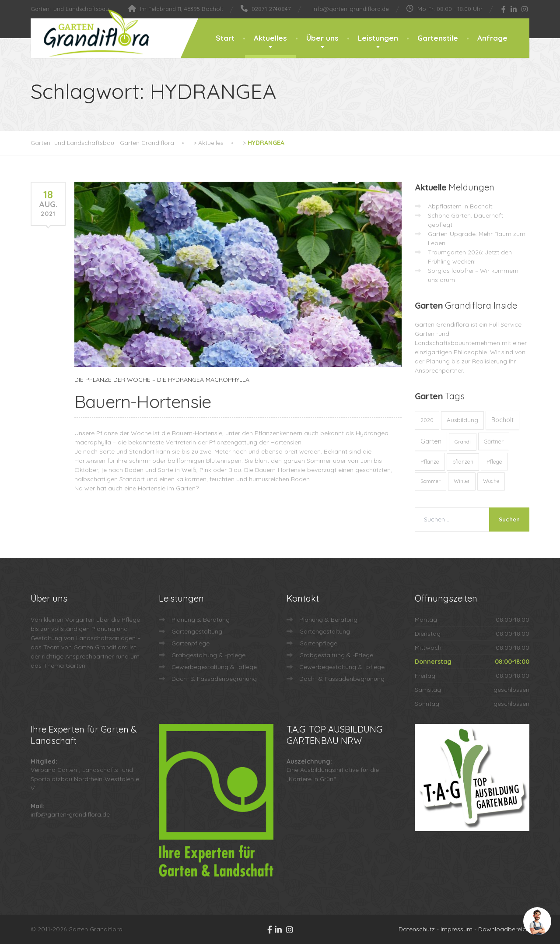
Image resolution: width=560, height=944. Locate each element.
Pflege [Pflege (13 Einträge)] (494, 461)
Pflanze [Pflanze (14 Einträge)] (430, 461)
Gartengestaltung (197, 631)
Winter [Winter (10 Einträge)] (462, 481)
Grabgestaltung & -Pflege (336, 655)
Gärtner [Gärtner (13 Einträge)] (494, 441)
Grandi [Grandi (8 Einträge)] (463, 442)
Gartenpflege (191, 643)
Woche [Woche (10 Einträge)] (491, 481)
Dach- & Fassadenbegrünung (214, 679)
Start (225, 38)
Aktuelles (270, 38)
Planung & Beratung (201, 620)
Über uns (322, 38)
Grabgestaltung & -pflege (208, 655)
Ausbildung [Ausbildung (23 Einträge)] (462, 420)
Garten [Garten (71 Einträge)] (431, 441)
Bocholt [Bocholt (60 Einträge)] (502, 420)
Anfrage (492, 38)
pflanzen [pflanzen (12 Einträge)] (463, 462)
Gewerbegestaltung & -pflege (214, 667)
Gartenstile (438, 38)
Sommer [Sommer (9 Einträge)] (430, 481)
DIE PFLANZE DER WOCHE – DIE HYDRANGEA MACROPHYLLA (162, 380)
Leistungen (378, 38)
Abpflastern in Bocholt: (461, 206)
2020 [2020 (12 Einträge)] (427, 420)
